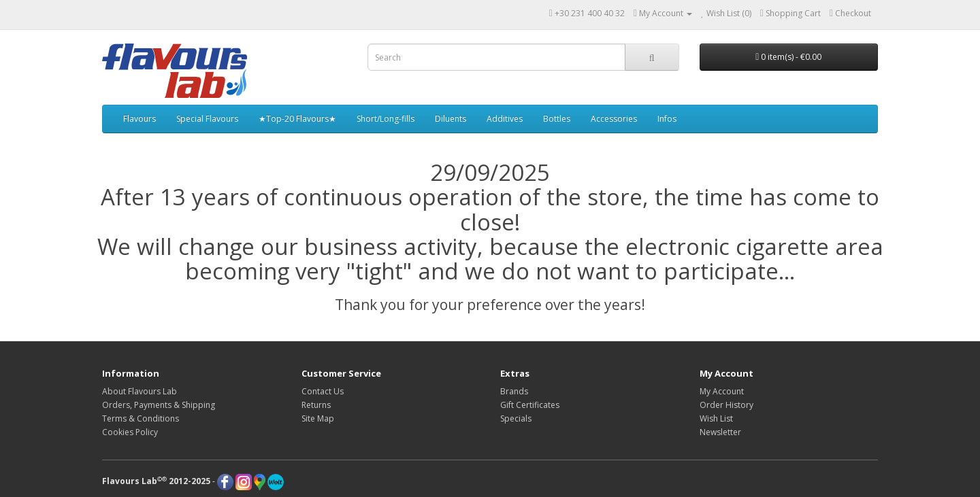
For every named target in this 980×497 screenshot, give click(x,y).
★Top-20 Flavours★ (297, 119)
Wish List (716, 418)
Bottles (557, 119)
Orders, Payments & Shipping (159, 405)
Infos (667, 119)
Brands (514, 391)
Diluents (451, 119)
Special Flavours (207, 119)
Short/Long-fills (386, 119)
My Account (722, 391)
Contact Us (323, 391)
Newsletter (720, 432)
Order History (726, 405)
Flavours (140, 119)
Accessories (614, 119)
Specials (516, 418)
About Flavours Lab (140, 391)
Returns (316, 405)
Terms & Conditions (141, 418)
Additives (505, 119)
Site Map (318, 418)
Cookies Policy (130, 432)
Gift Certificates (530, 405)
